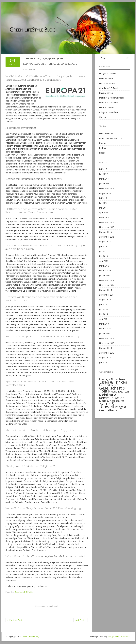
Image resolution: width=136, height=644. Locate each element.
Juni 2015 (103, 251)
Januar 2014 (105, 333)
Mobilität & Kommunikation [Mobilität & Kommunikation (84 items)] (112, 396)
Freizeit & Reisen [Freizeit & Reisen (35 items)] (109, 385)
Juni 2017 (103, 174)
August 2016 (105, 193)
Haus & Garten (106, 93)
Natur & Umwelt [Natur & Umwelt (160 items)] (107, 405)
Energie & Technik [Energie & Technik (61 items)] (112, 379)
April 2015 (104, 261)
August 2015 (105, 242)
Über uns (103, 117)
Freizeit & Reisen (107, 83)
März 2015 (104, 266)
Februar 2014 (105, 329)
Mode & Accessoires (109, 103)
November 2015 (107, 227)
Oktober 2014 (105, 290)
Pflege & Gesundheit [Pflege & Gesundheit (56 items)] (113, 409)
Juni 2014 (103, 309)
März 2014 (104, 324)
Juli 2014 (103, 304)
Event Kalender (106, 133)
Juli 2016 (103, 198)
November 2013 (107, 343)
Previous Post (14, 620)
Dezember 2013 (107, 338)
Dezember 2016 (107, 188)
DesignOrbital (114, 637)
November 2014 (107, 285)
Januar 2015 (105, 275)
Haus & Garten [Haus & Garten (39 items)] (120, 392)
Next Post (81, 620)
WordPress (126, 637)
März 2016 (104, 217)
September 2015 (107, 237)
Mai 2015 (103, 256)
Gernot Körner (29, 70)
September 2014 (107, 295)
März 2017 (104, 179)
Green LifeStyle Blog (31, 637)
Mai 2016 (103, 208)
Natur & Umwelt (107, 107)
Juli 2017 (103, 169)
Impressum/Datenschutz (110, 138)
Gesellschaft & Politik (24, 592)
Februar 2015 (105, 271)
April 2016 (104, 213)
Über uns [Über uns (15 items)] (120, 411)
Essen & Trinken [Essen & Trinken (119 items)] (113, 382)
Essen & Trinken (107, 78)
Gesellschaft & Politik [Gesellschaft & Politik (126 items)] (112, 390)
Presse (102, 153)
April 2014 (104, 319)
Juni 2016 (103, 203)
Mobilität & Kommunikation (112, 98)
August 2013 (105, 358)
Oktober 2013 (105, 348)
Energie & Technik (107, 74)
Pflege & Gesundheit (109, 112)
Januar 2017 (105, 184)
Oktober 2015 (105, 232)
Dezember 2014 (107, 280)
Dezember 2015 (107, 222)
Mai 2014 (103, 314)
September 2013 (107, 353)
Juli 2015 (103, 246)
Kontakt (103, 143)
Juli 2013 (103, 362)
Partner (103, 148)
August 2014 (105, 300)
